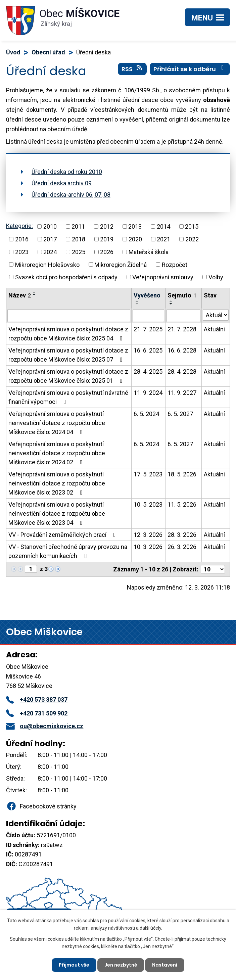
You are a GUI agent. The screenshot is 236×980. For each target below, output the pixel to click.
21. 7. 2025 (148, 329)
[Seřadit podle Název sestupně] (35, 295)
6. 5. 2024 (146, 414)
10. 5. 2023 (148, 504)
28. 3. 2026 (182, 535)
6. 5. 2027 (180, 414)
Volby (216, 277)
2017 (50, 239)
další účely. (151, 928)
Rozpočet (175, 264)
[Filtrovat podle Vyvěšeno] (148, 316)
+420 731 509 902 (37, 713)
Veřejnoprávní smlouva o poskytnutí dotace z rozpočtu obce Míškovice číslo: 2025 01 (68, 376)
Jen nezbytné (121, 965)
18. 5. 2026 (182, 474)
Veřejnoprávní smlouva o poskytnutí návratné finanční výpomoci (68, 397)
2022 (192, 239)
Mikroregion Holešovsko (47, 264)
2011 (78, 226)
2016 (22, 239)
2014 (163, 226)
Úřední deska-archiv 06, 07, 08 (71, 195)
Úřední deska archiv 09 (62, 183)
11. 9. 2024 (148, 393)
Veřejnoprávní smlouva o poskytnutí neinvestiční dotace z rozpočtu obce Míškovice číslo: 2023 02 (57, 483)
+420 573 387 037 (37, 699)
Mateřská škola (149, 252)
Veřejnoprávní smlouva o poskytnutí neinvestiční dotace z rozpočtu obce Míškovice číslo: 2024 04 (57, 423)
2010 (50, 226)
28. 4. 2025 (148, 371)
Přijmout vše (74, 965)
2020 (135, 239)
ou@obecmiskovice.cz (45, 726)
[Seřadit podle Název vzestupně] (35, 292)
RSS (132, 69)
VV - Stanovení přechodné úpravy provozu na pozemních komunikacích (68, 551)
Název (20, 295)
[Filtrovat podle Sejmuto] (183, 316)
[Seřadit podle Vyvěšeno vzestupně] (137, 301)
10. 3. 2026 (148, 547)
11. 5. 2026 (182, 504)
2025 (79, 252)
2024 (50, 252)
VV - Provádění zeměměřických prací (63, 535)
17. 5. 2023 (148, 474)
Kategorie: (19, 226)
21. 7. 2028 (182, 329)
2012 (107, 226)
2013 (135, 226)
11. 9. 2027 (182, 393)
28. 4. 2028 (182, 371)
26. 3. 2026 (182, 547)
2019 (107, 239)
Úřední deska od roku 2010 (67, 172)
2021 (163, 239)
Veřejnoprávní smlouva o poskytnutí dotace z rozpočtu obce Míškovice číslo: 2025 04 (68, 334)
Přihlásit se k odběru (190, 69)
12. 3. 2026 (148, 535)
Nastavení (165, 965)
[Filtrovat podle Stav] (216, 315)
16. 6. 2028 (182, 350)
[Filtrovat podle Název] (69, 316)
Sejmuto (182, 295)
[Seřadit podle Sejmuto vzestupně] (171, 301)
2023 (22, 252)
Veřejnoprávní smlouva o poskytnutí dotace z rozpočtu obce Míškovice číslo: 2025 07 (68, 355)
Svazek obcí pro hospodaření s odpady (66, 277)
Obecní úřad (48, 52)
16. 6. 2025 (148, 350)
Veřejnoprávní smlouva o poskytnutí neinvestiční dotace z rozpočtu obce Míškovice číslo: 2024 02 (57, 453)
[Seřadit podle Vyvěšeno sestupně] (137, 304)
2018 (79, 239)
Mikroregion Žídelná (121, 264)
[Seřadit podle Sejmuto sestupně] (171, 304)
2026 (107, 252)
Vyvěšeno (147, 295)
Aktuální (214, 329)
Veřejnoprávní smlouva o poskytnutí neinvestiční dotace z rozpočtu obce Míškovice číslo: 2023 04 (57, 514)
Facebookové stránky (41, 806)
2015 (192, 226)
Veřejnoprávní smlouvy (163, 277)
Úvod (13, 52)
